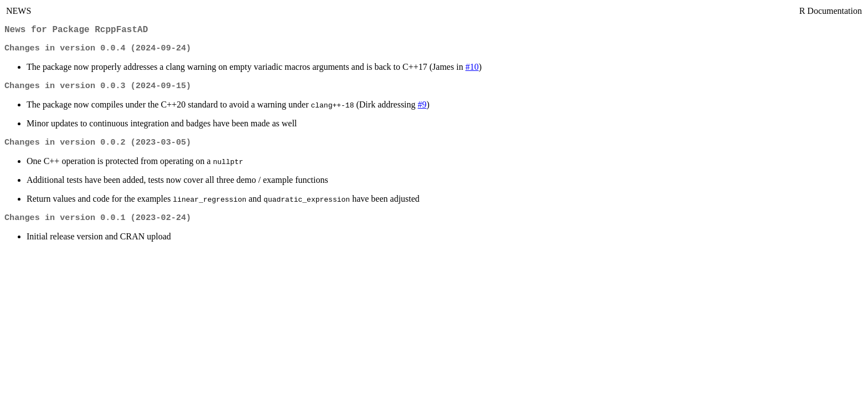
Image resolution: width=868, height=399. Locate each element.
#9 (422, 109)
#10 (472, 70)
